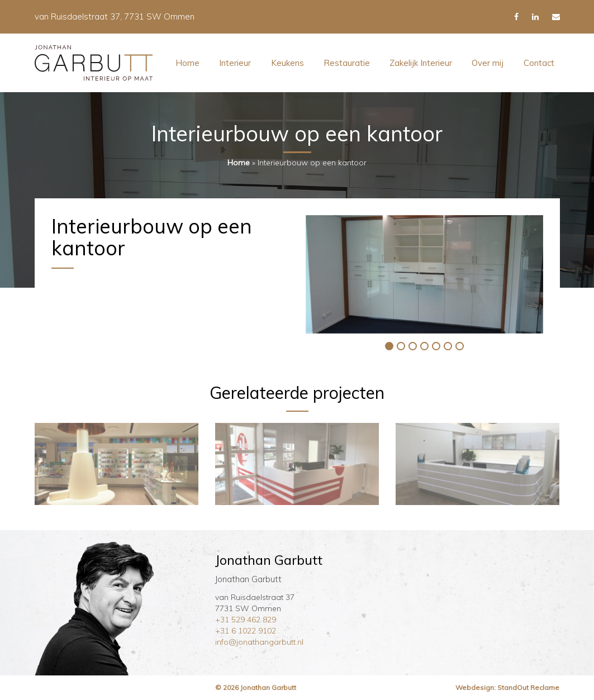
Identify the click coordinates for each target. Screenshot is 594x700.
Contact (539, 63)
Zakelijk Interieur (421, 63)
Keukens (288, 63)
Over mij (488, 63)
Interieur (235, 63)
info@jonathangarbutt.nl (259, 642)
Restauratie (347, 63)
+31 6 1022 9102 (246, 631)
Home (187, 63)
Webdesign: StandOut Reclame (507, 687)
